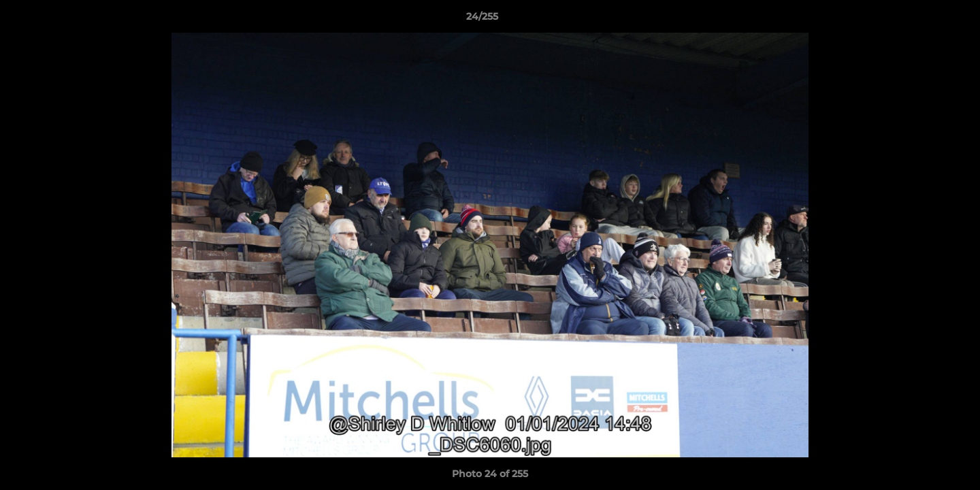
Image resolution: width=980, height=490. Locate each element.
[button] (923, 20)
